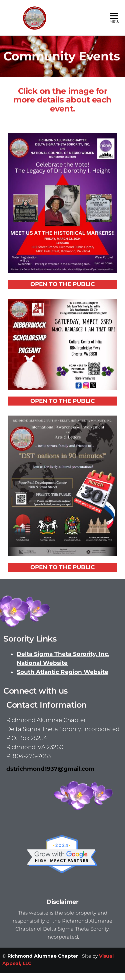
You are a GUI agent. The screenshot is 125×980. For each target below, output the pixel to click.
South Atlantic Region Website (62, 672)
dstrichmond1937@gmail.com (50, 769)
